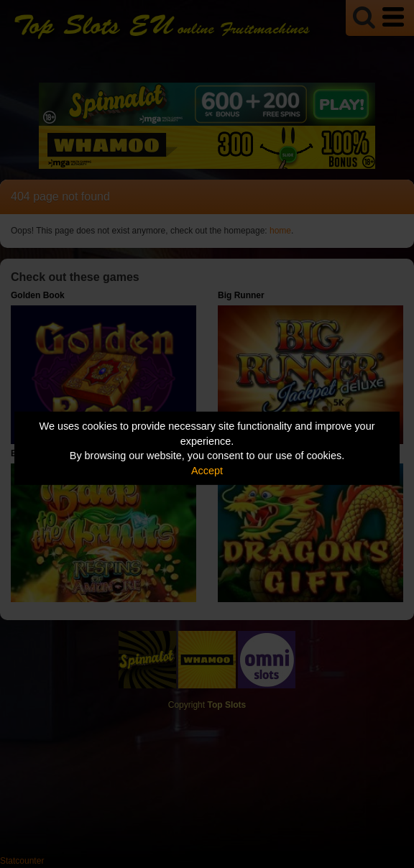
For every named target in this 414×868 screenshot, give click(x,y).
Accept (207, 471)
